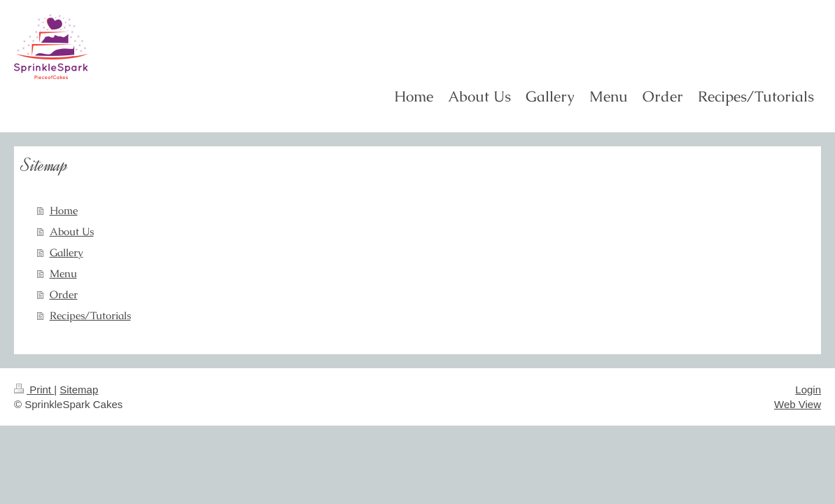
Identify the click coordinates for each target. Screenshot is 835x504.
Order (64, 294)
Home (64, 210)
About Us (72, 231)
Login (808, 390)
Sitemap (79, 390)
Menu (63, 273)
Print (34, 390)
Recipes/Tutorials (90, 315)
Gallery (66, 252)
